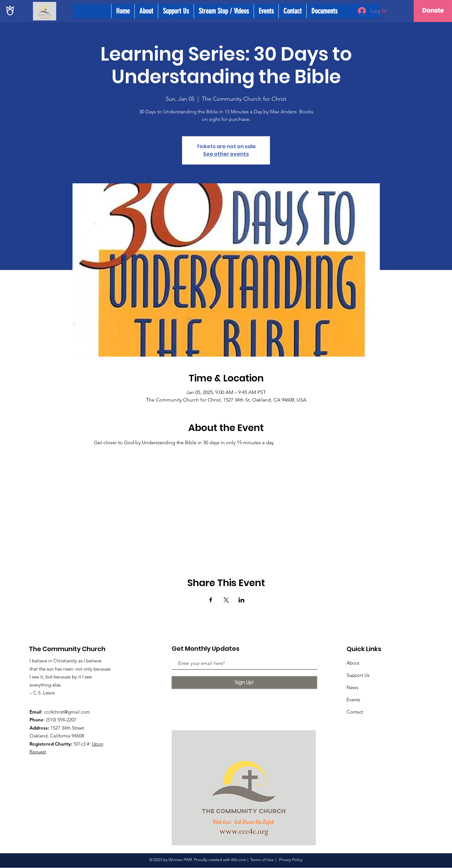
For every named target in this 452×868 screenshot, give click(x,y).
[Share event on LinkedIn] (242, 600)
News (352, 687)
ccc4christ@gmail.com (67, 712)
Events (353, 700)
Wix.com (239, 860)
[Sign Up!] (244, 682)
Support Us (358, 675)
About (353, 663)
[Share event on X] (226, 600)
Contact (355, 712)
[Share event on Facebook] (211, 600)
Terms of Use (262, 860)
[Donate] (433, 11)
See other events (226, 154)
